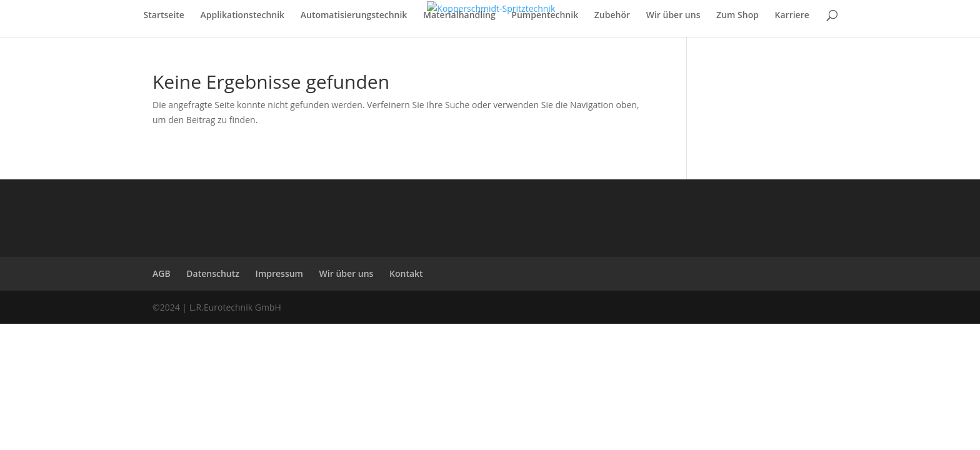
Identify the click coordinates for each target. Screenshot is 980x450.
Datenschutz (213, 273)
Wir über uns (673, 16)
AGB (162, 273)
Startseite (164, 16)
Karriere (792, 16)
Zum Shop (737, 16)
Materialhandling (459, 16)
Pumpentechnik (545, 16)
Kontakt (406, 273)
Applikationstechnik (243, 16)
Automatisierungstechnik (354, 16)
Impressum (279, 273)
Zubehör (612, 16)
